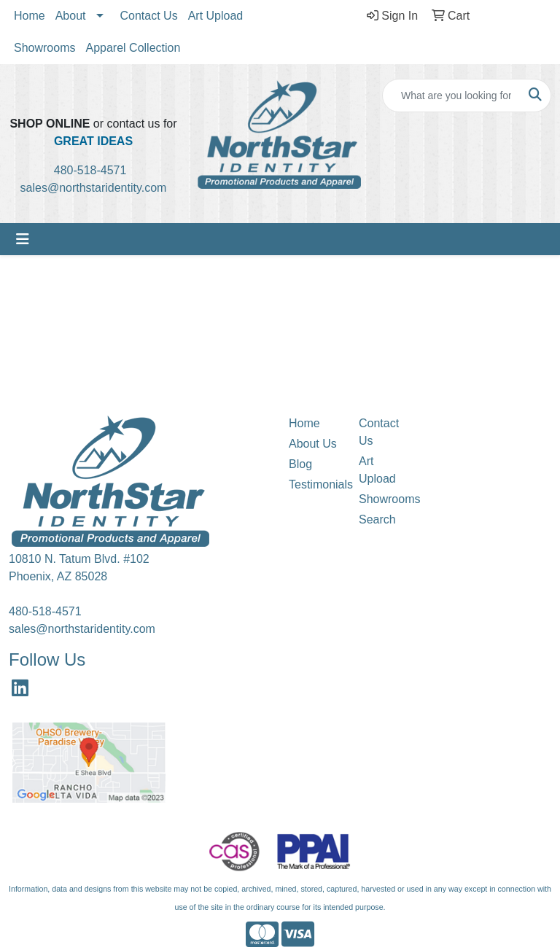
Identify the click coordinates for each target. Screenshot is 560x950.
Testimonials (315, 484)
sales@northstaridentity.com (94, 188)
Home (30, 16)
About (71, 16)
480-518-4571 (95, 170)
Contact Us (149, 16)
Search (377, 519)
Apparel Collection (133, 48)
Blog (300, 464)
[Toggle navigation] (23, 239)
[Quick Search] (451, 96)
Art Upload (216, 16)
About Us (313, 444)
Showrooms (44, 48)
